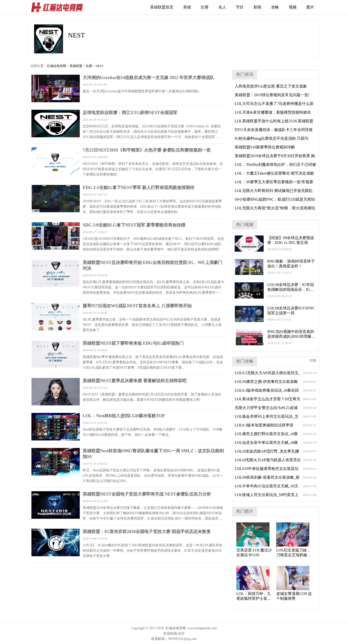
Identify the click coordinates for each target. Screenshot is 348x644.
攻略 (275, 7)
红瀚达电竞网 (59, 7)
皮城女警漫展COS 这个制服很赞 (294, 596)
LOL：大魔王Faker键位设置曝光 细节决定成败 (274, 173)
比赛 (205, 7)
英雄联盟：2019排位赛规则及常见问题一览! (272, 95)
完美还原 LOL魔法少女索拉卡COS (254, 553)
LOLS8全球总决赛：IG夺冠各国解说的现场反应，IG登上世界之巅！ (291, 287)
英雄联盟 (76, 66)
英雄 (187, 7)
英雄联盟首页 (162, 7)
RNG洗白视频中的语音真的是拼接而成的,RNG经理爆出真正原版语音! (291, 334)
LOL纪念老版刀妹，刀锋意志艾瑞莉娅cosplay (294, 553)
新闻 (257, 7)
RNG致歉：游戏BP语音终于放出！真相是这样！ (291, 264)
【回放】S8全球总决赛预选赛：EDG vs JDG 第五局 (291, 240)
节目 (240, 7)
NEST (100, 66)
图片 (310, 7)
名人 (222, 7)
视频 (293, 7)
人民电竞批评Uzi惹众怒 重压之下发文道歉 (271, 86)
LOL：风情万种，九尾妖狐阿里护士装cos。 (254, 596)
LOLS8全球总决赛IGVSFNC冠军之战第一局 (291, 311)
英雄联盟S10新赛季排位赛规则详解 (265, 147)
